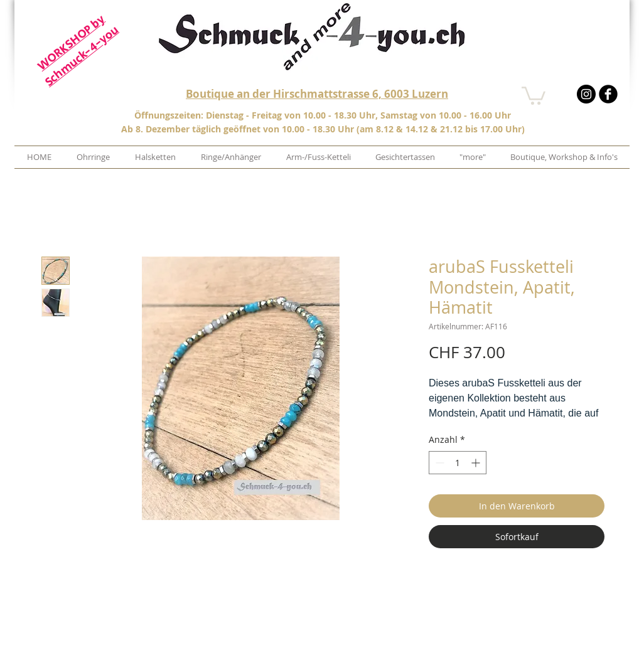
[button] (534, 95)
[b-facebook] (608, 94)
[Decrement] (438, 463)
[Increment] (477, 463)
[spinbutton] (458, 463)
